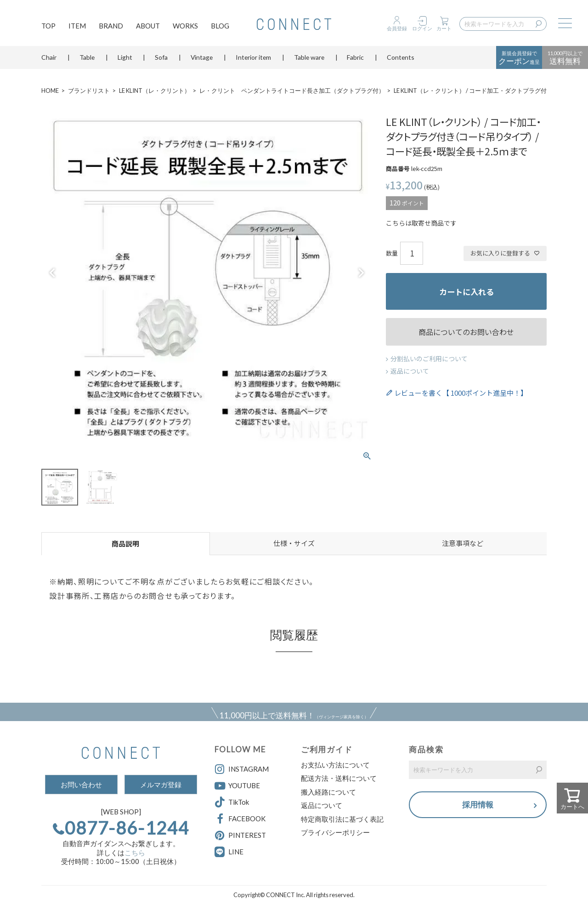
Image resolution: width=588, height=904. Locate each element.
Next (361, 273)
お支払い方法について (335, 765)
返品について (410, 371)
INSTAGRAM (242, 769)
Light (125, 57)
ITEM (77, 26)
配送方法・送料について (339, 778)
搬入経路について (328, 792)
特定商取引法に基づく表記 (342, 819)
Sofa (161, 57)
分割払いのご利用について (429, 358)
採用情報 (478, 805)
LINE (236, 852)
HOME (50, 91)
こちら (135, 853)
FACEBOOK (240, 819)
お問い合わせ (81, 785)
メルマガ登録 (161, 785)
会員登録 (397, 28)
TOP (48, 26)
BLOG (220, 26)
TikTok (232, 802)
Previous (52, 273)
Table (87, 57)
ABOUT (148, 26)
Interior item (253, 57)
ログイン (422, 28)
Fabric (355, 57)
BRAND (111, 26)
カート (444, 28)
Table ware (309, 57)
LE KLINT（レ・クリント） (155, 91)
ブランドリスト (89, 91)
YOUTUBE (237, 786)
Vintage (202, 57)
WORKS (185, 26)
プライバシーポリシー (335, 832)
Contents (401, 57)
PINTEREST (240, 836)
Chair (49, 57)
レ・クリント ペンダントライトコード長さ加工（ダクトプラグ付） (292, 91)
